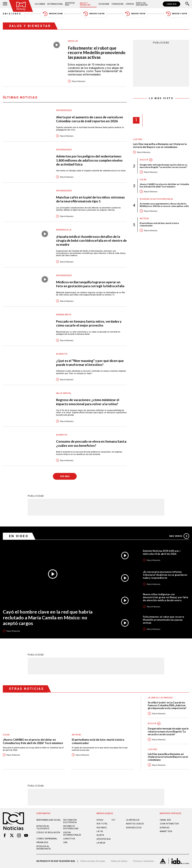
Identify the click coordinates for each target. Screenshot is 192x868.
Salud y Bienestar (85, 4)
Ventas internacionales (72, 834)
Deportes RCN (70, 4)
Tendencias (117, 4)
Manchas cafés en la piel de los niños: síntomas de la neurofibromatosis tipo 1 (90, 199)
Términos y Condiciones (144, 861)
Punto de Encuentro (142, 4)
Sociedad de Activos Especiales (156, 199)
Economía (104, 4)
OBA (65, 842)
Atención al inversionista (43, 848)
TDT (113, 820)
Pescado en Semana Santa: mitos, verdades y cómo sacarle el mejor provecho (89, 323)
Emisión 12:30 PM (94, 14)
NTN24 (100, 820)
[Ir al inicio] (21, 6)
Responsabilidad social (49, 820)
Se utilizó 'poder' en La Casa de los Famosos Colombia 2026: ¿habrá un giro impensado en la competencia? (167, 705)
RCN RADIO (102, 828)
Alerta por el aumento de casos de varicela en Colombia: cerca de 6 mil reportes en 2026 (90, 119)
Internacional (55, 4)
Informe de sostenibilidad (71, 827)
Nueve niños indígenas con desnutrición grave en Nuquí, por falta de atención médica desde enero (165, 597)
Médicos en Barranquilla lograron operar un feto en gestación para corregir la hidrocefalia (90, 284)
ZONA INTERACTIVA (169, 824)
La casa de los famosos (160, 698)
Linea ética (69, 839)
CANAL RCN (171, 4)
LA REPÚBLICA (133, 820)
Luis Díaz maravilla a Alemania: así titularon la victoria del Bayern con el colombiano (160, 146)
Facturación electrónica (70, 821)
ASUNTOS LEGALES (135, 824)
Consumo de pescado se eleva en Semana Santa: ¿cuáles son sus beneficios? (91, 443)
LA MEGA (101, 843)
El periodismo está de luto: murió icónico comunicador (159, 224)
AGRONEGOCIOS (134, 828)
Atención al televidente (43, 827)
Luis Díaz (138, 139)
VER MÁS (65, 476)
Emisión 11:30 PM (176, 14)
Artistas (144, 219)
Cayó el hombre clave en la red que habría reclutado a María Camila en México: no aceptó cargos (48, 617)
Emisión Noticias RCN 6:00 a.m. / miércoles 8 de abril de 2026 (162, 552)
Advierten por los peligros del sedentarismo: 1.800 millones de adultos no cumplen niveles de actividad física (89, 160)
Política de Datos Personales (93, 861)
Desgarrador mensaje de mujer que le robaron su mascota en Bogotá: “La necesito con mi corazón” (163, 166)
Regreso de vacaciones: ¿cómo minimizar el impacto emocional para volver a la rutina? (88, 402)
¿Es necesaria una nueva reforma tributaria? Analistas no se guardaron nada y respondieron (165, 575)
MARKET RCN (166, 831)
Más (179, 536)
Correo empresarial (47, 839)
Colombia (40, 4)
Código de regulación (48, 833)
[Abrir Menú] (5, 4)
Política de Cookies (119, 861)
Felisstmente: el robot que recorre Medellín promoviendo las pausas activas (97, 53)
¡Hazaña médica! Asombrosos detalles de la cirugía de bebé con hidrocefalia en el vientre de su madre (91, 240)
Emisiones (12, 14)
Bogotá (144, 160)
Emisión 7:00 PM (135, 14)
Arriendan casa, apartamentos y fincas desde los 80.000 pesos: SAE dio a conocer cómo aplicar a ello (164, 205)
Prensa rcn (42, 842)
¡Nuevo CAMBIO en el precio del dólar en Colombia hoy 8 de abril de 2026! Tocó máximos (164, 185)
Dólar (143, 180)
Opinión (130, 4)
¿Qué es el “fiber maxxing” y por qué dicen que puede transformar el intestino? (90, 363)
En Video (19, 536)
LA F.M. (100, 831)
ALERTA (100, 835)
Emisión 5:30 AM (53, 14)
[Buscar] (187, 4)
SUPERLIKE (165, 828)
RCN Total (102, 824)
